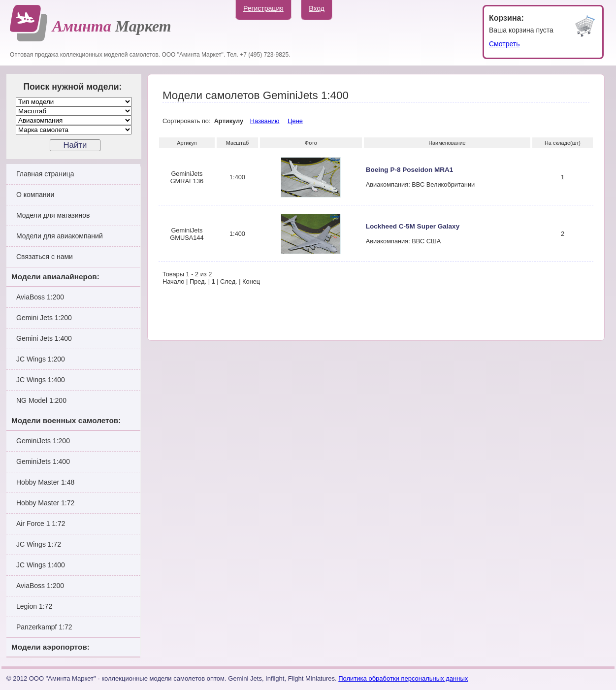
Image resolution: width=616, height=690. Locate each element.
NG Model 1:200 (41, 400)
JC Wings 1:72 (39, 544)
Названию (265, 121)
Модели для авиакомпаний (60, 236)
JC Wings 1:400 (41, 380)
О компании (35, 195)
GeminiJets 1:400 (43, 461)
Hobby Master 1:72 (45, 503)
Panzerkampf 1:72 (44, 627)
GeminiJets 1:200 (43, 441)
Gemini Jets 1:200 (44, 318)
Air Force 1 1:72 (41, 524)
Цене (295, 121)
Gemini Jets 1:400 (44, 338)
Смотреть (504, 44)
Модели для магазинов (53, 215)
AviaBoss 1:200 (40, 297)
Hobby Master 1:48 (45, 482)
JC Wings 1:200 (41, 359)
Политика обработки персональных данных (403, 678)
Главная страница (45, 174)
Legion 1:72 (34, 606)
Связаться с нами (45, 257)
